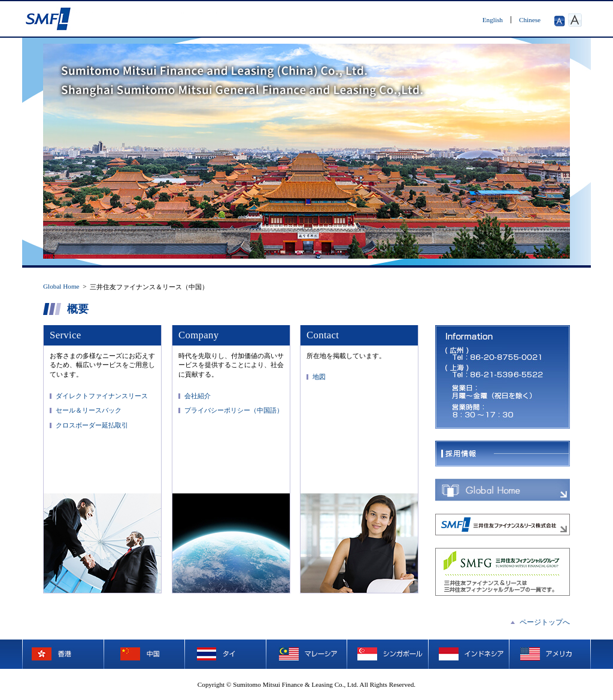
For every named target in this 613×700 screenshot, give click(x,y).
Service (65, 335)
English (493, 20)
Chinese (530, 20)
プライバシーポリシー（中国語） (234, 410)
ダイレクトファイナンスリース (102, 396)
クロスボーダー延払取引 (92, 425)
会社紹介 (198, 396)
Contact (323, 335)
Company (198, 335)
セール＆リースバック (89, 410)
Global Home (61, 286)
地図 (319, 377)
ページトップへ (545, 622)
